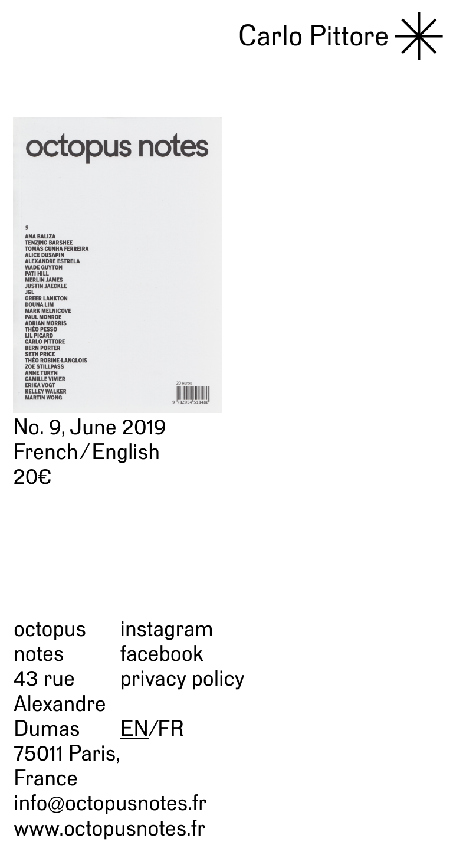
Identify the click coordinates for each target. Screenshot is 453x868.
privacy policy (183, 678)
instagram (167, 629)
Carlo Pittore (314, 36)
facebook (162, 654)
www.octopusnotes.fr (110, 828)
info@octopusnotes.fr (110, 803)
